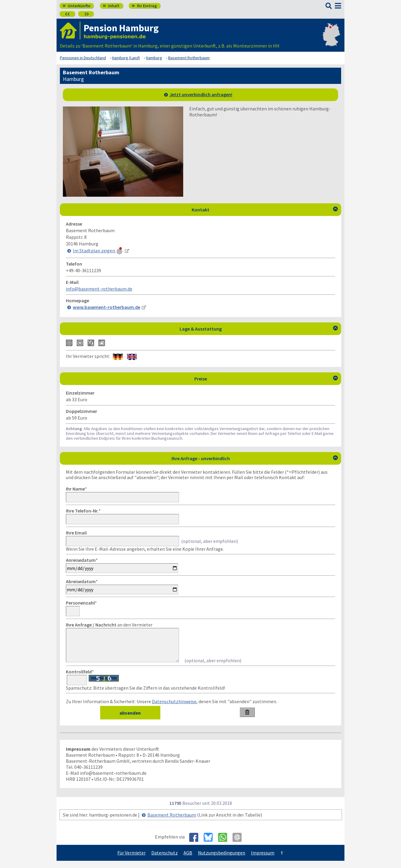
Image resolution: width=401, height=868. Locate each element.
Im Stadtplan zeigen (98, 251)
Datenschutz (165, 860)
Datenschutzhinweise (174, 709)
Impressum (263, 860)
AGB (188, 860)
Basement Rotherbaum (172, 822)
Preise (266, 379)
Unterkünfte (76, 6)
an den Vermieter (109, 625)
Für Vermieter (131, 860)
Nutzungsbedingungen (222, 860)
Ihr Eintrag (144, 6)
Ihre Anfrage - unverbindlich (255, 458)
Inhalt (111, 6)
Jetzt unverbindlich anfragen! (201, 94)
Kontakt (265, 210)
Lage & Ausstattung (259, 329)
